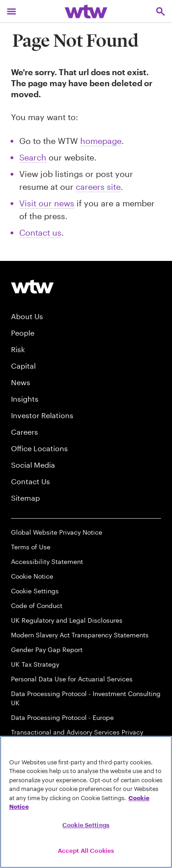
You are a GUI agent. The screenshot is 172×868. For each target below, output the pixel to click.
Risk (18, 349)
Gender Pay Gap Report (47, 650)
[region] (86, 802)
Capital (23, 366)
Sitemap (25, 498)
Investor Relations (42, 415)
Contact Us (31, 481)
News (21, 382)
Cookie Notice (32, 576)
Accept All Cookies (86, 851)
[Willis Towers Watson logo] (32, 286)
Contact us (40, 232)
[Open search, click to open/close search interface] (161, 11)
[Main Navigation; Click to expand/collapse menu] (11, 11)
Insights (25, 399)
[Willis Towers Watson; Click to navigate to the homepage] (86, 11)
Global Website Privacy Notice (57, 532)
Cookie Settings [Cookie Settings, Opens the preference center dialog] (86, 825)
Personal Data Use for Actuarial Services (72, 679)
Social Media (33, 465)
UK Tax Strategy (35, 664)
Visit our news (47, 203)
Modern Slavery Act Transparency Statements (80, 635)
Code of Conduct (37, 605)
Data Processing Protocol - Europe (62, 717)
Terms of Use (31, 547)
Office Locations (39, 448)
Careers (25, 432)
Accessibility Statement (47, 561)
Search (33, 157)
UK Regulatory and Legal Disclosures (67, 620)
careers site (98, 187)
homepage (101, 141)
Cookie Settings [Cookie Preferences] (35, 591)
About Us (27, 316)
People (23, 333)
